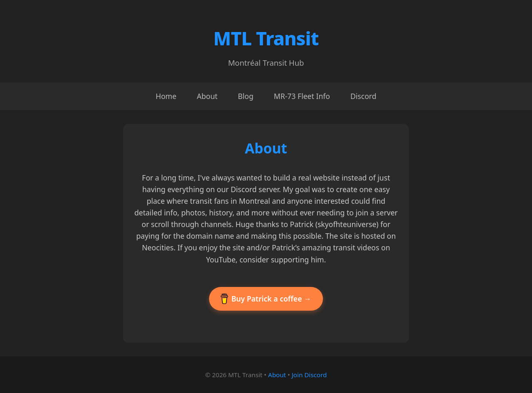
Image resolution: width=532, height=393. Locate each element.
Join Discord (309, 375)
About (207, 96)
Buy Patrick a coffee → (266, 299)
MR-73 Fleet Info (302, 96)
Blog (245, 96)
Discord (363, 96)
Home (166, 96)
